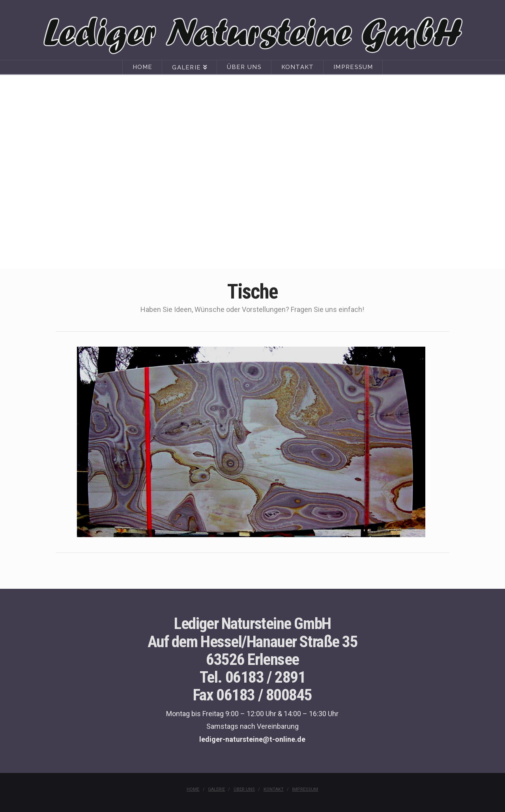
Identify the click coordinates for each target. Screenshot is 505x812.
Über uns (244, 789)
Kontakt (274, 789)
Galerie (216, 789)
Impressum (305, 789)
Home (193, 789)
